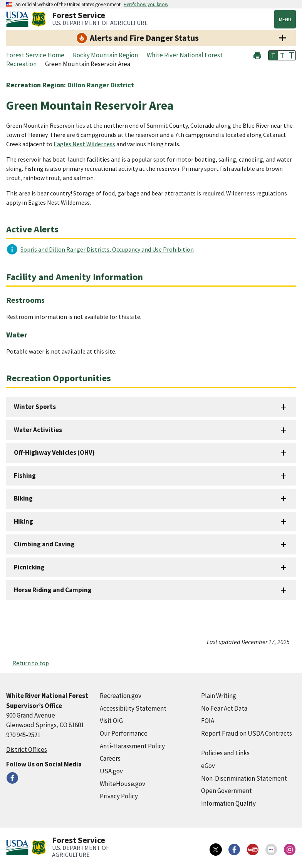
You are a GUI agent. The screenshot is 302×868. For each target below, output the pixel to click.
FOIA (208, 721)
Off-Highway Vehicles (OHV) (54, 452)
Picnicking (29, 567)
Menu (285, 19)
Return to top (31, 663)
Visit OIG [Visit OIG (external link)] (111, 721)
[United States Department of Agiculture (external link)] (19, 19)
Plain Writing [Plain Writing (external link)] (219, 696)
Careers (110, 758)
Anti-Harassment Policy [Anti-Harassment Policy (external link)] (132, 746)
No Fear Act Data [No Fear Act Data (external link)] (224, 708)
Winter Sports (35, 407)
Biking (23, 498)
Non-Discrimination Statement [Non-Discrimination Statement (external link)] (244, 778)
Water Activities (38, 430)
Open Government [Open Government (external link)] (226, 791)
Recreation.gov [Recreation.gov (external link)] (121, 696)
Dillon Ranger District (101, 85)
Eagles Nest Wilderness (84, 144)
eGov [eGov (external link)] (208, 766)
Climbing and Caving (44, 544)
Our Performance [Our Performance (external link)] (124, 733)
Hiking (23, 521)
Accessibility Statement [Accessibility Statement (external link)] (133, 708)
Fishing (25, 476)
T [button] (273, 55)
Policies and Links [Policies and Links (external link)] (225, 753)
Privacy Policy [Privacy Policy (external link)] (119, 796)
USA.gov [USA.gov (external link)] (111, 771)
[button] (257, 55)
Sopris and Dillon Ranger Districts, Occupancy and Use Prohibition (107, 249)
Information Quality (228, 803)
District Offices (27, 749)
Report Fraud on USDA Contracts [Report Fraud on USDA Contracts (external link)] (247, 733)
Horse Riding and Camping (53, 590)
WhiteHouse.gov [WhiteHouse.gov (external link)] (122, 784)
